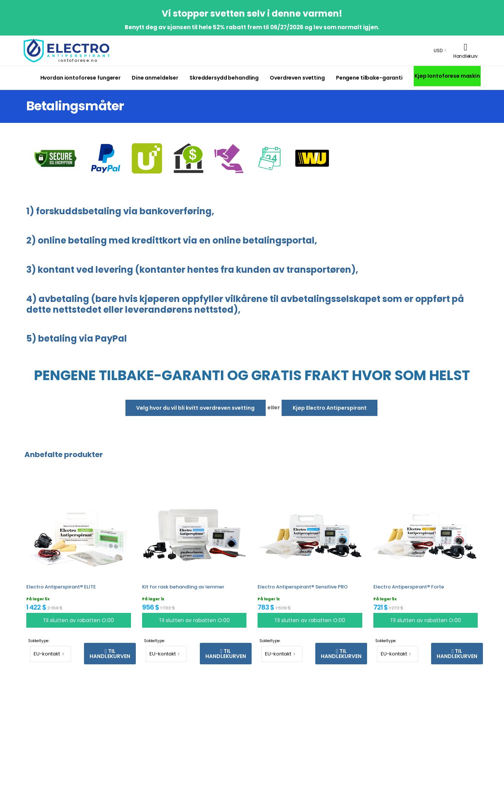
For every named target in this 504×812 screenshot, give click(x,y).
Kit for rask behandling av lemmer (183, 587)
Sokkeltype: (39, 641)
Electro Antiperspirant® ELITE (61, 587)
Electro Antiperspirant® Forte (409, 587)
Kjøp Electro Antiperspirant (330, 408)
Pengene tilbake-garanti (369, 78)
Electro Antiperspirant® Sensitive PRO (303, 587)
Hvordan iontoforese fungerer (80, 78)
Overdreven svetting (297, 78)
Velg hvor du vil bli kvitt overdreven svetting (195, 408)
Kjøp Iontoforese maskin (447, 76)
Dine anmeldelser (155, 78)
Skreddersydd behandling (224, 78)
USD (438, 51)
